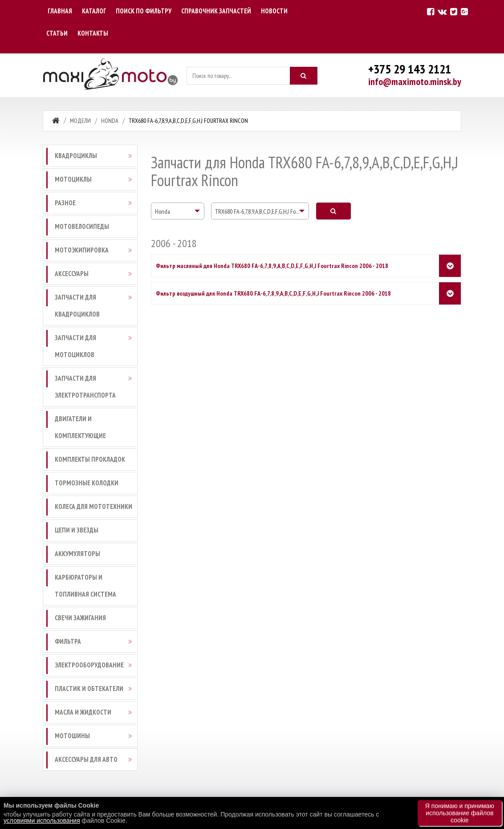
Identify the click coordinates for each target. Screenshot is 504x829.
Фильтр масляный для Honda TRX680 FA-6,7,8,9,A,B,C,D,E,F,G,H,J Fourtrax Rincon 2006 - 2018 (272, 266)
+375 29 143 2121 (410, 69)
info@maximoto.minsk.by (415, 81)
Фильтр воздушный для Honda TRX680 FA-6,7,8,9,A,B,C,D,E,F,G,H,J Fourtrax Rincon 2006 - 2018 (273, 293)
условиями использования (42, 821)
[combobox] (178, 211)
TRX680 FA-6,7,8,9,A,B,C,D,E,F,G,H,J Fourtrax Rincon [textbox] (262, 211)
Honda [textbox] (163, 211)
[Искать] (304, 76)
